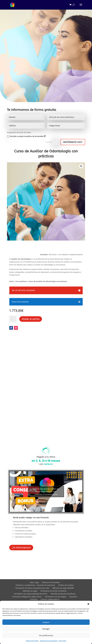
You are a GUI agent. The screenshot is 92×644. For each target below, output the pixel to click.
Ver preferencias (46, 635)
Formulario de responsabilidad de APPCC (31, 594)
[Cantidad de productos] (13, 319)
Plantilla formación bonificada (63, 594)
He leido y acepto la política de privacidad (26, 136)
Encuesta (73, 597)
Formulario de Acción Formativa (53, 591)
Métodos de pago (30, 591)
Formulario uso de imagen (56, 597)
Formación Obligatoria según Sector (27, 597)
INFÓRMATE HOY (73, 142)
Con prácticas (21, 281)
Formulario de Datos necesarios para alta (32, 588)
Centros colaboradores (50, 599)
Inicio (11, 281)
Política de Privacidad (51, 582)
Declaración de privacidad (49, 641)
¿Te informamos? (21, 548)
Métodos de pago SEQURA (63, 588)
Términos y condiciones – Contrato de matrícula (35, 585)
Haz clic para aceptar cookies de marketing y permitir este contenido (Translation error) (46, 492)
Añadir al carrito (31, 319)
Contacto (34, 599)
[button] (88, 604)
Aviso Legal (62, 641)
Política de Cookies (32, 641)
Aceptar (46, 622)
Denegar (46, 629)
